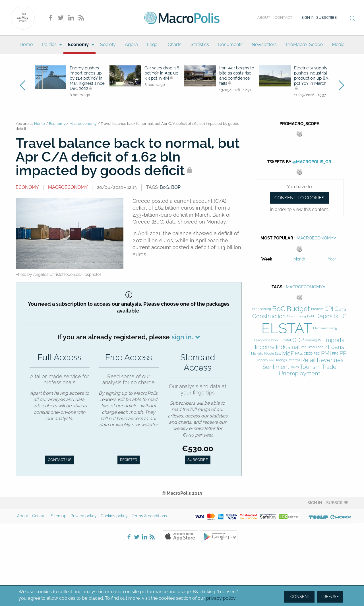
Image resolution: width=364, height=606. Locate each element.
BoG (164, 187)
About (264, 17)
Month (299, 259)
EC (343, 316)
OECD (308, 354)
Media (338, 45)
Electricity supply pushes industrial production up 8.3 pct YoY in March (311, 76)
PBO (317, 354)
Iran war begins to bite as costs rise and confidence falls (237, 76)
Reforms (294, 360)
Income (265, 347)
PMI (326, 354)
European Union (266, 340)
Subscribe (326, 17)
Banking (265, 309)
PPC (335, 354)
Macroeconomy (83, 124)
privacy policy (221, 598)
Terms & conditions (149, 516)
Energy (332, 328)
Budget (298, 309)
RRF (272, 360)
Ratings (281, 360)
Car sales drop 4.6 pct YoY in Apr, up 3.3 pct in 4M (162, 73)
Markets (257, 354)
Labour (321, 347)
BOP (176, 187)
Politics (49, 45)
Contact (284, 17)
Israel (311, 347)
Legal (153, 45)
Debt (311, 316)
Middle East (272, 354)
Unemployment (299, 374)
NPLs (299, 354)
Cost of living (296, 316)
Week (267, 259)
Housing (311, 340)
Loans (336, 347)
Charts (175, 45)
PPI (344, 354)
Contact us (60, 460)
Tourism (310, 367)
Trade (329, 367)
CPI (329, 309)
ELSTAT (287, 328)
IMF (321, 340)
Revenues (330, 360)
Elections (320, 328)
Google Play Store (219, 536)
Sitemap (59, 516)
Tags (277, 287)
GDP (298, 340)
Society (108, 45)
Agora (131, 45)
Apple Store (180, 536)
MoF (288, 354)
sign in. (182, 337)
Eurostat (285, 340)
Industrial (288, 347)
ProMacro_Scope (304, 45)
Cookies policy (114, 516)
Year (332, 259)
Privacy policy (84, 516)
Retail (308, 360)
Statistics (200, 45)
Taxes (294, 367)
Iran (304, 347)
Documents (230, 45)
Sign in (308, 17)
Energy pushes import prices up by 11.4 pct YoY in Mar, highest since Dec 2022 (87, 78)
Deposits (327, 316)
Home (26, 45)
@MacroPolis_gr (312, 162)
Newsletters (264, 45)
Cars (340, 309)
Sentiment (276, 367)
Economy (78, 45)
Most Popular (277, 238)
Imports (334, 340)
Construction (269, 316)
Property (262, 360)
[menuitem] (26, 45)
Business (317, 309)
